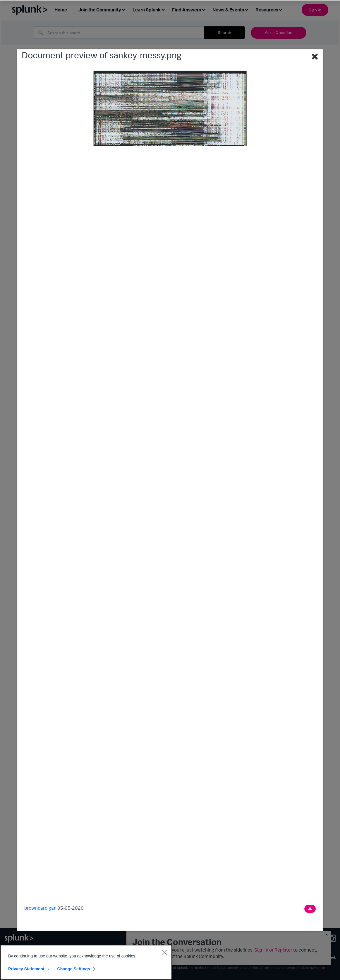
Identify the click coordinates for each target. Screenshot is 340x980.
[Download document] (310, 909)
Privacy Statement (26, 969)
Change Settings (74, 969)
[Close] (164, 952)
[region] (86, 962)
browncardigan (40, 908)
